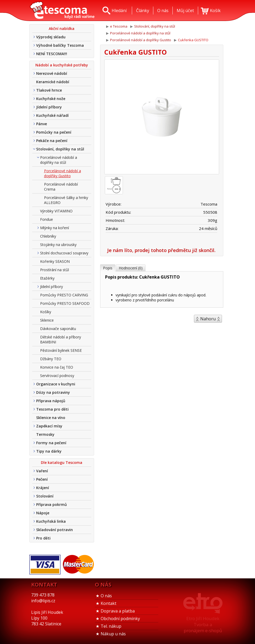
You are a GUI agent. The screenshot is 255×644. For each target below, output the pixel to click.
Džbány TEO (51, 359)
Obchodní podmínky (120, 619)
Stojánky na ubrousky (58, 245)
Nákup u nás (113, 634)
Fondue (47, 219)
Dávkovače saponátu (58, 329)
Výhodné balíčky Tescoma (60, 45)
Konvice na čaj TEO (57, 367)
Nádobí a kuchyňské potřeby (62, 65)
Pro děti (43, 538)
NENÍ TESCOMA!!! (52, 54)
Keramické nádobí (53, 82)
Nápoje (43, 513)
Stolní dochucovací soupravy (64, 253)
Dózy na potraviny (53, 392)
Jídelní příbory (49, 107)
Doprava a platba (118, 611)
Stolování (45, 496)
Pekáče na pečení (52, 141)
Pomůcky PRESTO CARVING (64, 295)
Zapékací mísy (49, 426)
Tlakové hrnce (49, 90)
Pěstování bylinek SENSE (61, 350)
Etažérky (47, 278)
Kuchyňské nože (51, 99)
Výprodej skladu (51, 37)
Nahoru (208, 319)
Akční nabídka (62, 28)
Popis (108, 268)
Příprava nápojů (51, 401)
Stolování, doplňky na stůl (60, 149)
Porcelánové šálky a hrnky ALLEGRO (66, 200)
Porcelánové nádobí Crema (61, 187)
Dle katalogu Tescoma (62, 462)
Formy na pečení (51, 443)
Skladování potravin (55, 530)
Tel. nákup (111, 626)
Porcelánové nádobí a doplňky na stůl (59, 160)
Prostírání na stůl (55, 270)
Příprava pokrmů (51, 504)
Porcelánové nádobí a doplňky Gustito (63, 173)
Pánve (42, 124)
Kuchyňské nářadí (52, 115)
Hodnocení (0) (131, 268)
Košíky (46, 312)
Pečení (42, 479)
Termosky (45, 434)
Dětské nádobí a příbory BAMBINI (61, 339)
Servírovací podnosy (57, 376)
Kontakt (108, 603)
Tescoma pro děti (52, 409)
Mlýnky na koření (55, 228)
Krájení (43, 488)
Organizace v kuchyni (56, 384)
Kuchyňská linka (51, 521)
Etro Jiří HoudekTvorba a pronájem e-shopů (203, 624)
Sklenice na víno (51, 418)
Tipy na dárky (49, 451)
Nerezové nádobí (52, 73)
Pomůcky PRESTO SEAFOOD (65, 303)
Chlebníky (48, 236)
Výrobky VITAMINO (56, 211)
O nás (106, 596)
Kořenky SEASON (55, 261)
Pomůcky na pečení (54, 132)
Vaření (42, 471)
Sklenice (47, 320)
